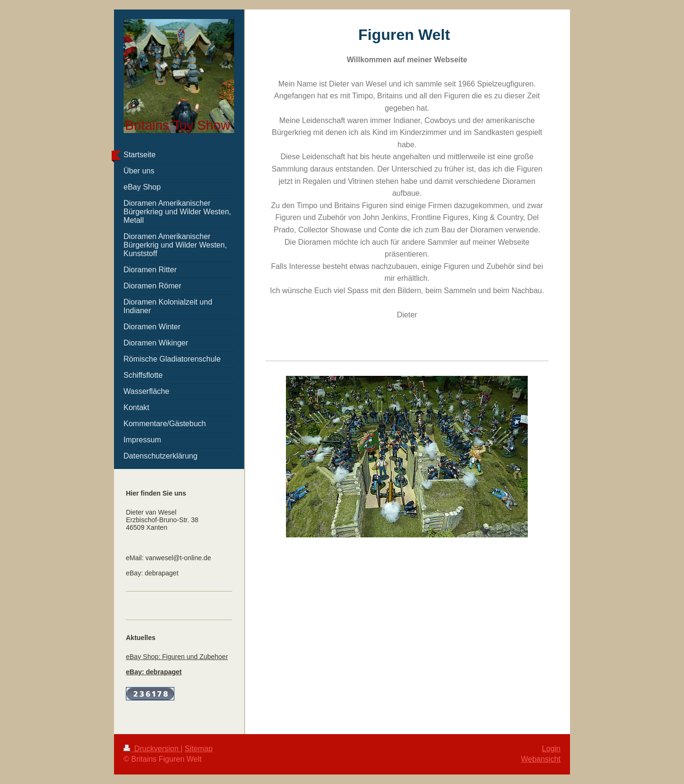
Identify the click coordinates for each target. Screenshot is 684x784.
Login (551, 749)
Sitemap (199, 749)
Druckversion (152, 749)
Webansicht (541, 759)
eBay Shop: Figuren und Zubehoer (177, 657)
